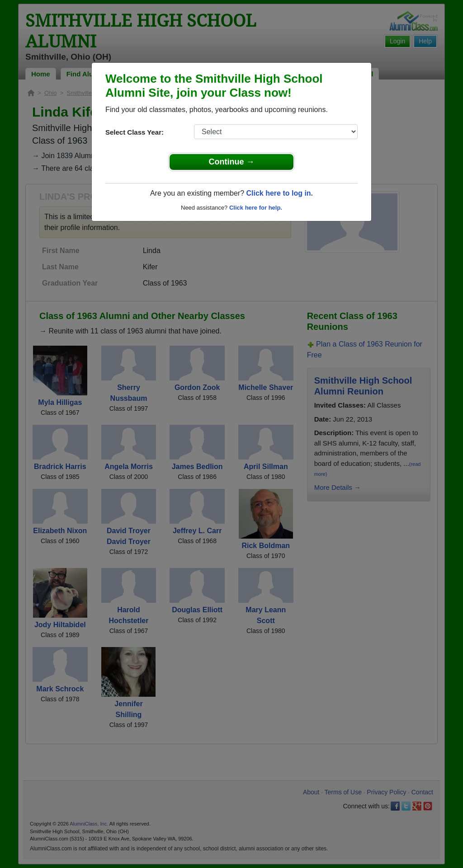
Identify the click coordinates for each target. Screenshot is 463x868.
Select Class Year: (135, 132)
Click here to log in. (279, 193)
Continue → (232, 162)
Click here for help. (256, 208)
